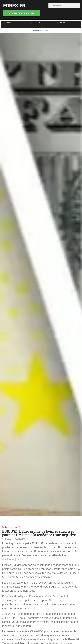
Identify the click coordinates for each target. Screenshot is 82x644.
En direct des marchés (12, 527)
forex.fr (14, 6)
